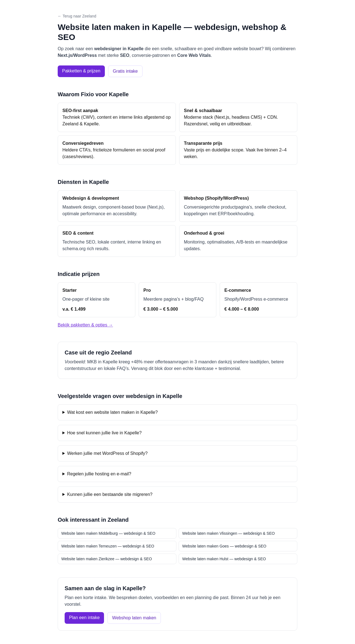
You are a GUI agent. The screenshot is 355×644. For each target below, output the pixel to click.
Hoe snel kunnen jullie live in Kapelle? (104, 433)
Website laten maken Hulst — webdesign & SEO (224, 559)
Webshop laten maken (134, 618)
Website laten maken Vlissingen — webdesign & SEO (229, 533)
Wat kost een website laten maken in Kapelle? (112, 412)
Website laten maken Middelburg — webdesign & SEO (108, 533)
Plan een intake (84, 618)
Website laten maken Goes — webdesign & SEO (224, 546)
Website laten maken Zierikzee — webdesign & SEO (107, 559)
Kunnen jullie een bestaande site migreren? (110, 494)
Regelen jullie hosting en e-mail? (99, 474)
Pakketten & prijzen (81, 71)
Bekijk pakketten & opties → (85, 325)
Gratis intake (125, 71)
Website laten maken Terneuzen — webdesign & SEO (108, 546)
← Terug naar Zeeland (77, 16)
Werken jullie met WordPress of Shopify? (107, 453)
